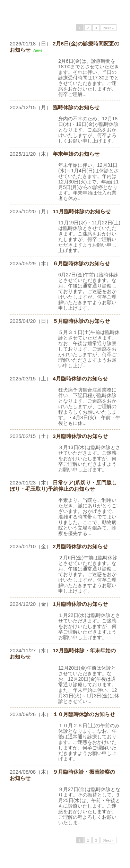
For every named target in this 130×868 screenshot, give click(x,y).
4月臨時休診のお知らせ (80, 379)
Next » (109, 28)
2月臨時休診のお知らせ (80, 546)
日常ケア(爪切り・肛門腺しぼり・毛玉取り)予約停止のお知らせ (63, 486)
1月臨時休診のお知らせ (80, 604)
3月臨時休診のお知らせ (80, 436)
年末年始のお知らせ (76, 154)
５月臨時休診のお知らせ (81, 321)
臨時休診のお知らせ (76, 107)
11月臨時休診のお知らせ (82, 211)
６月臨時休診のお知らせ (81, 263)
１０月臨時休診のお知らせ (84, 714)
